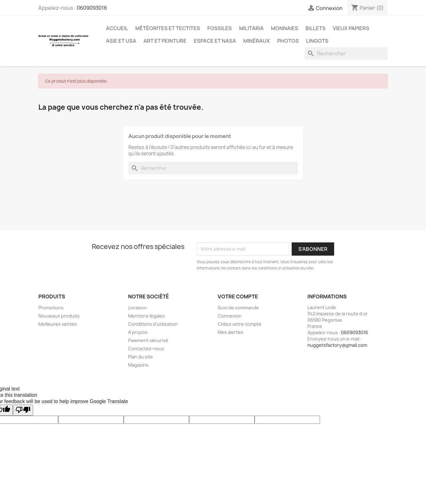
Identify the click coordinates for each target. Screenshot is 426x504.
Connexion (230, 316)
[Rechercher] (346, 53)
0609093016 (92, 8)
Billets (316, 28)
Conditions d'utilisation (153, 324)
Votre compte (238, 296)
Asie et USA (121, 41)
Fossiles (220, 28)
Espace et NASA (215, 41)
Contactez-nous (146, 349)
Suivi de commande (238, 308)
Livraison (137, 308)
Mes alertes (230, 332)
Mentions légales (146, 316)
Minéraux (257, 41)
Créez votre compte (240, 324)
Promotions (51, 308)
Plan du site (140, 357)
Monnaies (285, 28)
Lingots (317, 41)
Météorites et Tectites (168, 28)
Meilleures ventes (58, 324)
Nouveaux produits (59, 316)
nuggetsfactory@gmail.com (337, 345)
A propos (138, 332)
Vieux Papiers (351, 28)
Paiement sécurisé (148, 340)
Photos (288, 41)
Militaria (251, 28)
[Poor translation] (23, 410)
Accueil (117, 28)
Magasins (138, 365)
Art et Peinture (165, 41)
